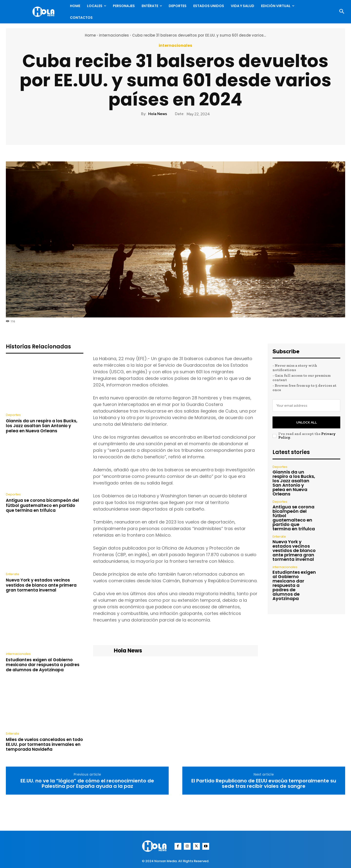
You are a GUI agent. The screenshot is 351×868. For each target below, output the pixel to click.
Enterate (13, 574)
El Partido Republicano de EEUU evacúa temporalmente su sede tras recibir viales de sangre (264, 783)
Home (90, 35)
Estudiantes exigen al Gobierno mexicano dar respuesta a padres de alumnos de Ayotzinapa (43, 665)
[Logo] (45, 12)
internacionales (114, 35)
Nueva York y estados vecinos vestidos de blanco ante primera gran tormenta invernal (41, 585)
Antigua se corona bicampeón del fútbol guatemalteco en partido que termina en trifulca (42, 505)
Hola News (158, 114)
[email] (306, 405)
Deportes (13, 415)
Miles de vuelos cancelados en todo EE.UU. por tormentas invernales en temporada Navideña (44, 745)
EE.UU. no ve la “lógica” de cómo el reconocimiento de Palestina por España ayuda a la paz (87, 783)
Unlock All (307, 422)
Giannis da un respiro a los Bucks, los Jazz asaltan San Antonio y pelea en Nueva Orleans (42, 426)
